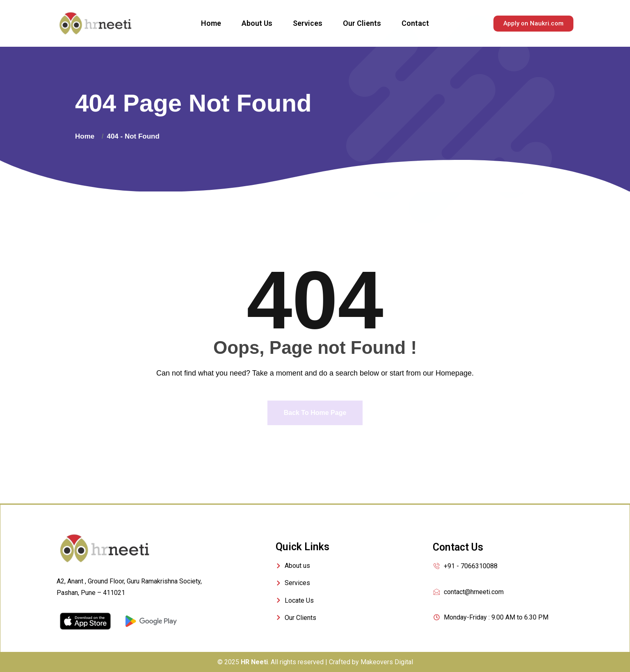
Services (308, 23)
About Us (257, 23)
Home (211, 23)
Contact (415, 23)
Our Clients (362, 23)
